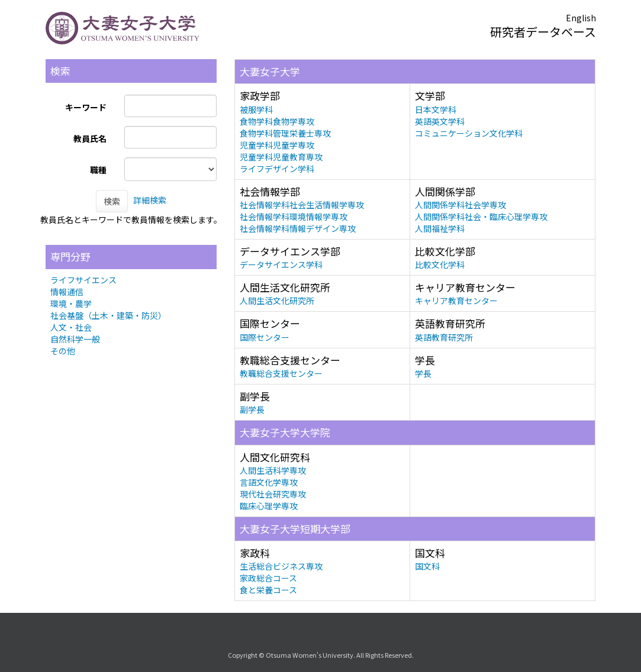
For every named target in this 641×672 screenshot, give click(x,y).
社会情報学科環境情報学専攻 (294, 217)
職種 (98, 170)
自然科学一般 (75, 339)
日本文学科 (436, 109)
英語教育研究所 (444, 337)
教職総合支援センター (281, 373)
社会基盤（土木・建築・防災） (108, 315)
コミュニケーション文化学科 (469, 133)
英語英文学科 (440, 121)
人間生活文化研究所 (277, 301)
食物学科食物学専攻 (277, 121)
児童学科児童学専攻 (277, 145)
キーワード (86, 107)
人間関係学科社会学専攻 (460, 205)
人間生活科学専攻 (273, 470)
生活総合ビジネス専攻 (281, 566)
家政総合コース (268, 578)
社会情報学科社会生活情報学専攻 (302, 205)
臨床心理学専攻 (269, 506)
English (581, 18)
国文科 (427, 566)
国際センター (265, 337)
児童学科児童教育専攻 (281, 157)
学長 (423, 373)
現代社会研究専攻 (273, 494)
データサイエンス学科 (281, 264)
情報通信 (67, 292)
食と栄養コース (268, 590)
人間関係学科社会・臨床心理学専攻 (481, 217)
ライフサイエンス (83, 280)
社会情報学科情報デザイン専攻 (298, 228)
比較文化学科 (440, 264)
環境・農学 (71, 303)
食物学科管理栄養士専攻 (285, 133)
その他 (63, 351)
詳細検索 (150, 200)
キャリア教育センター (456, 301)
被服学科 (256, 109)
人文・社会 (71, 327)
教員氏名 (90, 138)
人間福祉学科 (440, 228)
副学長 (252, 409)
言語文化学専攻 (269, 482)
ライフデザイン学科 (277, 169)
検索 (112, 201)
